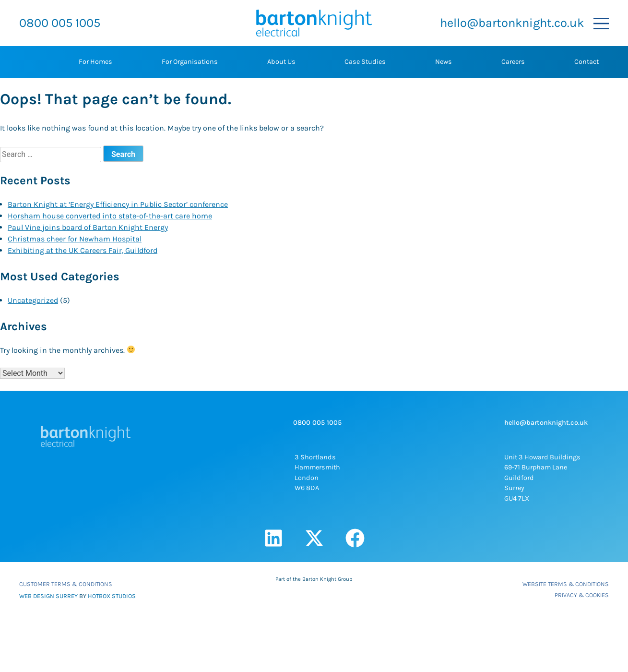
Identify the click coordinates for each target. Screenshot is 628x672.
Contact (587, 62)
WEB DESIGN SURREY (48, 596)
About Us (281, 62)
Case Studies (365, 62)
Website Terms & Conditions (566, 584)
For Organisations (190, 62)
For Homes (95, 62)
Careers (513, 62)
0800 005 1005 (60, 23)
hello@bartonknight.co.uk (512, 23)
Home (30, 62)
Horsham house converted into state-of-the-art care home (110, 216)
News (444, 62)
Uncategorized (33, 300)
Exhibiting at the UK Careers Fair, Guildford (83, 250)
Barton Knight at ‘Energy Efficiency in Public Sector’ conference (118, 204)
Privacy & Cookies (582, 595)
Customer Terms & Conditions (66, 584)
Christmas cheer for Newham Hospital (75, 239)
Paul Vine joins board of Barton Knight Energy (88, 227)
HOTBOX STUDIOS (112, 596)
